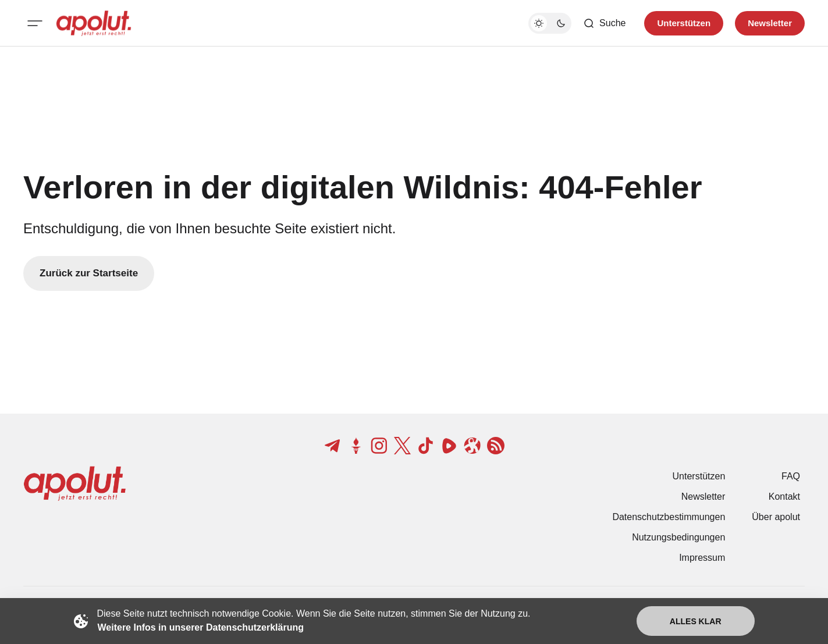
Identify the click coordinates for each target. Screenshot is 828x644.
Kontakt (784, 497)
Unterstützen (699, 476)
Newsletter (703, 497)
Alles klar (696, 621)
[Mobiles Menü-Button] (35, 23)
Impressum (702, 558)
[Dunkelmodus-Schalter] (550, 23)
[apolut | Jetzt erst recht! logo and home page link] (94, 23)
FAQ (791, 476)
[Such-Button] (604, 23)
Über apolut (776, 517)
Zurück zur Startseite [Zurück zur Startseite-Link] (89, 273)
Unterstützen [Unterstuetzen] (684, 23)
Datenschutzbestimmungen (669, 517)
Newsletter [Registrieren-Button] (770, 23)
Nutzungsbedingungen (678, 537)
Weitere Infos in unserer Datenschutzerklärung (201, 627)
